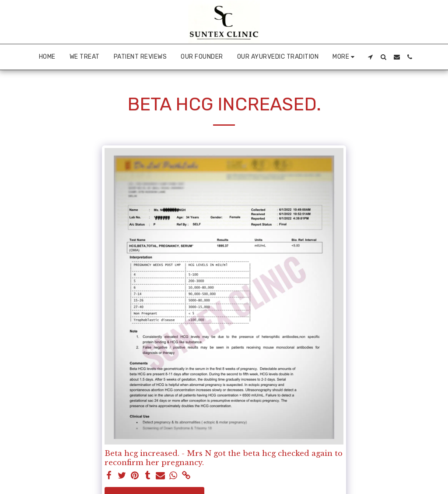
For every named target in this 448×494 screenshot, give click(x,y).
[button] (371, 57)
